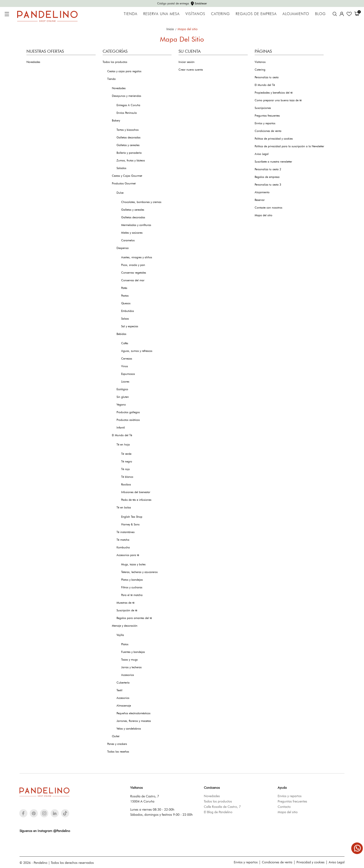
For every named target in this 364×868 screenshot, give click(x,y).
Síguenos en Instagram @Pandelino (45, 831)
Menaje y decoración (125, 626)
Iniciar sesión (187, 62)
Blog (320, 14)
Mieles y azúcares (132, 233)
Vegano (121, 405)
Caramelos (128, 240)
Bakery (116, 121)
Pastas (125, 296)
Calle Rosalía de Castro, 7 (222, 807)
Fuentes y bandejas (133, 652)
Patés (124, 288)
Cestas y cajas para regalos (124, 71)
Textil (119, 690)
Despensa (123, 248)
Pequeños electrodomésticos (133, 713)
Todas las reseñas (118, 752)
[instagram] (44, 813)
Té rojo (125, 469)
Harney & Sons (130, 524)
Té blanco (127, 477)
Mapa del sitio (263, 215)
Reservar (260, 200)
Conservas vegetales (134, 273)
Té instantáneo (126, 532)
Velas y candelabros (129, 729)
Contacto (284, 807)
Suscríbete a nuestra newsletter (273, 162)
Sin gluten (123, 397)
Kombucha (123, 547)
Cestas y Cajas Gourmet (127, 176)
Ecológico (122, 389)
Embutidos (128, 311)
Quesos (126, 303)
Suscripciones (263, 108)
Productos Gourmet (124, 183)
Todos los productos (115, 62)
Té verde (126, 454)
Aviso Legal (262, 154)
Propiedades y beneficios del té (274, 93)
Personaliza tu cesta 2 (268, 169)
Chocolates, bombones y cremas (141, 202)
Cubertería (123, 683)
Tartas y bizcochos (128, 130)
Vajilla (120, 635)
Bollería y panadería (129, 153)
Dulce (120, 193)
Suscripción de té (127, 610)
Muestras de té (125, 603)
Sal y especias (130, 326)
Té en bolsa (124, 508)
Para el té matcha (132, 595)
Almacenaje (124, 706)
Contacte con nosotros (268, 208)
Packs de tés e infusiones (136, 500)
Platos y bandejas (132, 580)
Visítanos (195, 14)
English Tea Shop (132, 517)
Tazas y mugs (129, 660)
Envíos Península (127, 113)
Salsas (125, 319)
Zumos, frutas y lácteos (131, 160)
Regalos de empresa (256, 14)
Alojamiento (296, 14)
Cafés (125, 343)
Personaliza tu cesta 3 (268, 185)
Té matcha (123, 540)
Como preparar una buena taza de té (278, 100)
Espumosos (128, 374)
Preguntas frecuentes (267, 116)
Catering (220, 14)
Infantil (121, 428)
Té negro (127, 462)
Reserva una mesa (161, 14)
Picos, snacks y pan (133, 265)
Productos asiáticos (128, 420)
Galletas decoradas (128, 138)
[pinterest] (34, 813)
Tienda (131, 14)
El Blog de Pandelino (218, 812)
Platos (125, 644)
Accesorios (128, 675)
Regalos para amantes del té (134, 618)
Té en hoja (123, 445)
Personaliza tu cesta (267, 77)
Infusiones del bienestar (136, 492)
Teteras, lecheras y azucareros (139, 572)
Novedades (33, 62)
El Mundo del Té (122, 435)
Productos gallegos (128, 412)
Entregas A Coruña (128, 105)
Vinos (125, 366)
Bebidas (121, 334)
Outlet (116, 736)
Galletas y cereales (128, 145)
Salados (121, 168)
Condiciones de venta (268, 131)
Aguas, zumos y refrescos (137, 351)
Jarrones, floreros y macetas (134, 721)
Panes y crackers (117, 744)
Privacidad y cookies (310, 862)
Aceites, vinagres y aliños (137, 257)
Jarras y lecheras (131, 667)
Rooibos (126, 485)
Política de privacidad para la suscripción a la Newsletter (289, 146)
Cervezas (127, 359)
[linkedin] (55, 813)
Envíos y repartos (265, 123)
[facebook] (23, 813)
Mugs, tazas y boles (133, 564)
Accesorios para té (128, 555)
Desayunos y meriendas (127, 96)
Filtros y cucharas (132, 587)
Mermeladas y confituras (136, 225)
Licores (125, 382)
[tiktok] (65, 813)
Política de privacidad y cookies (274, 139)
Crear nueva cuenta (191, 70)
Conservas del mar (133, 280)
